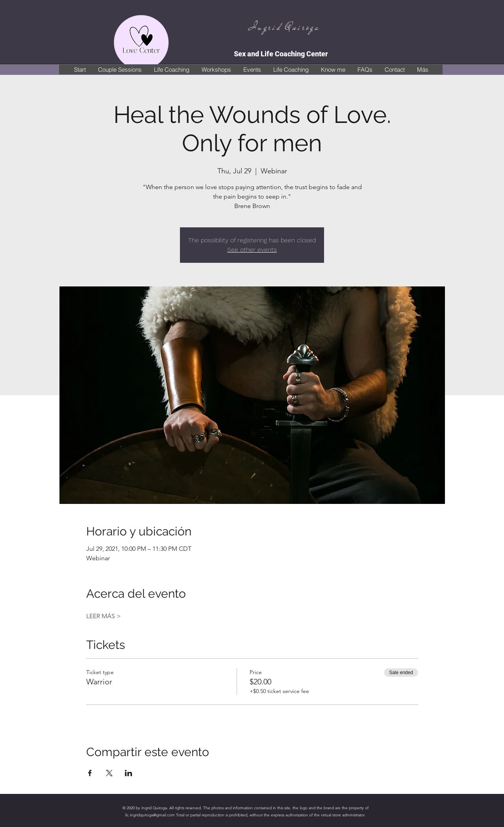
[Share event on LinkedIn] (129, 773)
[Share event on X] (109, 773)
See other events (252, 250)
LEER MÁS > (104, 616)
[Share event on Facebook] (90, 773)
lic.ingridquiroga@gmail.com (150, 815)
